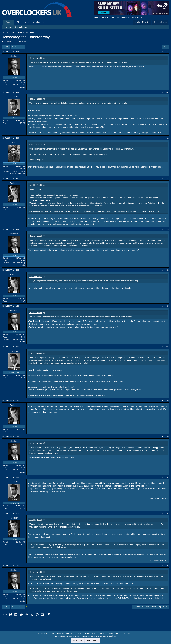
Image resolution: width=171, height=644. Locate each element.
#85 (167, 230)
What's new (22, 22)
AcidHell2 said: (36, 185)
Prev (7, 47)
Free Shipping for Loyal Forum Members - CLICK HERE (118, 17)
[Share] (163, 52)
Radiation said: (36, 58)
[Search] (162, 22)
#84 (167, 179)
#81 (167, 52)
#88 (167, 347)
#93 (167, 566)
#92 (167, 513)
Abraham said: (36, 277)
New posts (8, 27)
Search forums (21, 27)
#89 (167, 401)
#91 (167, 477)
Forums (9, 22)
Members (37, 22)
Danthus (8, 42)
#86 (167, 270)
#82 (167, 92)
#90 (167, 437)
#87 (167, 306)
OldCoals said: (36, 144)
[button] (29, 22)
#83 (167, 138)
